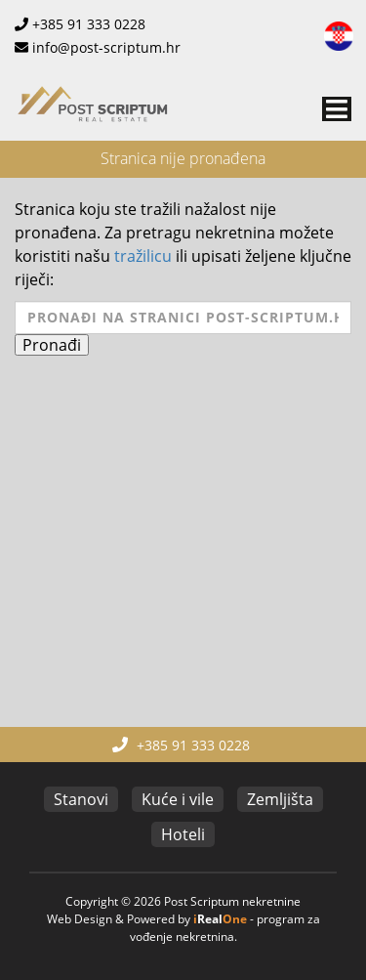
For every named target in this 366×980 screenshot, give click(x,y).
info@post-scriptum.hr (106, 47)
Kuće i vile (178, 799)
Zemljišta (280, 799)
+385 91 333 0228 (89, 24)
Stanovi (81, 799)
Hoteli (183, 834)
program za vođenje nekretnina (225, 928)
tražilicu (143, 256)
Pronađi (52, 345)
